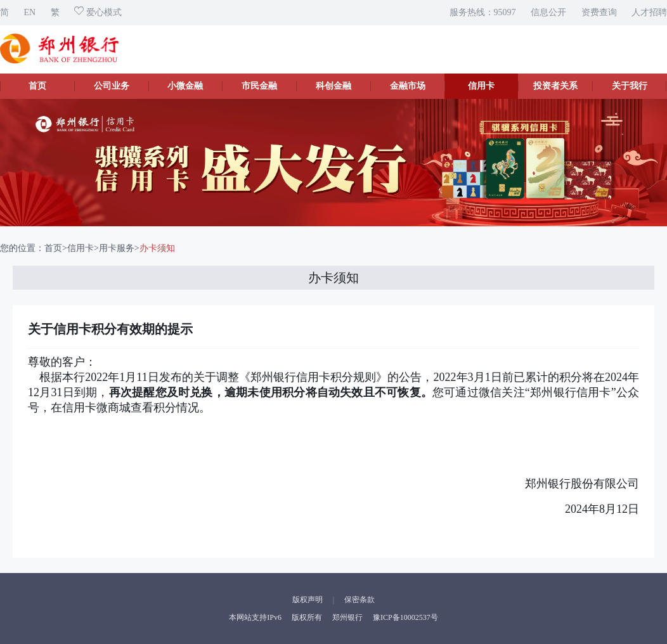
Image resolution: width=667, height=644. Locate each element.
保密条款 (359, 600)
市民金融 (259, 86)
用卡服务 (117, 248)
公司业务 (112, 86)
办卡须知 (157, 248)
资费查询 (599, 12)
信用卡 (481, 86)
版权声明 (308, 600)
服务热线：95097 (483, 12)
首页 (37, 86)
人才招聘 (649, 12)
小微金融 (185, 86)
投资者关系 (555, 86)
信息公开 (548, 12)
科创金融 (333, 86)
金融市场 (408, 86)
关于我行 (630, 86)
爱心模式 (98, 12)
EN (30, 12)
